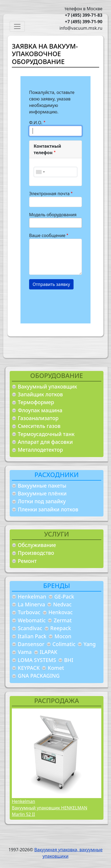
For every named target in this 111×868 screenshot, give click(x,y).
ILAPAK (49, 652)
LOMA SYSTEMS (37, 660)
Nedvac (62, 604)
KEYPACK (29, 668)
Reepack (61, 628)
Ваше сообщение (47, 235)
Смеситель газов (39, 426)
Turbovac (29, 612)
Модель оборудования (53, 215)
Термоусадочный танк (46, 434)
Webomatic (32, 620)
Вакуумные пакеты (42, 486)
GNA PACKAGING (39, 676)
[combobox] (40, 172)
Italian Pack (32, 636)
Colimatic (64, 644)
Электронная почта (49, 194)
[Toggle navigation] (17, 26)
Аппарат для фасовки (45, 442)
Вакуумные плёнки (42, 493)
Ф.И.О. (36, 123)
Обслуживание (37, 545)
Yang (90, 644)
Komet (56, 668)
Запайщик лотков (40, 394)
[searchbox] (32, 223)
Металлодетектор (40, 450)
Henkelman (32, 597)
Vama (25, 652)
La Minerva (31, 604)
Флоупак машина (40, 410)
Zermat (63, 620)
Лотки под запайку (42, 501)
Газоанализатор (38, 418)
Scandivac (30, 628)
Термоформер (36, 402)
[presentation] (70, 304)
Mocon (63, 636)
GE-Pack (64, 597)
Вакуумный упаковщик (47, 386)
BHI (69, 660)
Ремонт (27, 561)
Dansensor (31, 644)
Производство (36, 553)
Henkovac (61, 612)
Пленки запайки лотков (48, 509)
